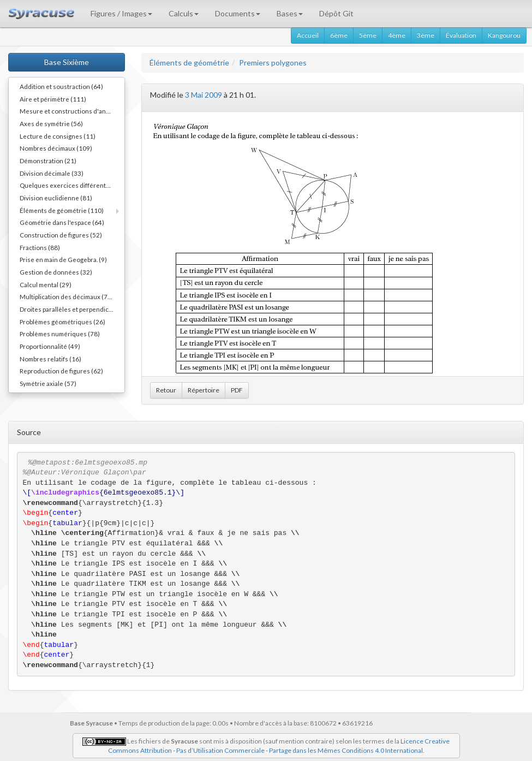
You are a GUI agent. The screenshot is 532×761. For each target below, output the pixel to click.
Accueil (308, 35)
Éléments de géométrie (189, 63)
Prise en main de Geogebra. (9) (63, 259)
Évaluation (461, 35)
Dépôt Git (336, 13)
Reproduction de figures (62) (61, 371)
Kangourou (504, 35)
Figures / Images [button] (121, 13)
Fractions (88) (40, 247)
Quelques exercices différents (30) (71, 185)
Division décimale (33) (52, 173)
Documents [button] (238, 13)
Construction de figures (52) (61, 235)
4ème (397, 35)
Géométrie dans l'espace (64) (62, 222)
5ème (368, 35)
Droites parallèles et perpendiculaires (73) (72, 309)
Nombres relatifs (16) (50, 359)
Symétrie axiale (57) (48, 383)
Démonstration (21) (48, 160)
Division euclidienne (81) (56, 198)
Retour (166, 390)
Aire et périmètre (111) (53, 99)
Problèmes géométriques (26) (62, 322)
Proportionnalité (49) (50, 346)
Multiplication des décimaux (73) (67, 296)
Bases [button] (290, 13)
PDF (237, 390)
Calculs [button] (184, 13)
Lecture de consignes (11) (58, 136)
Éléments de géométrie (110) (62, 210)
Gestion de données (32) (56, 272)
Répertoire (204, 390)
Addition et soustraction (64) (61, 86)
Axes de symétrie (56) (51, 123)
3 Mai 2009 (204, 95)
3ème (426, 35)
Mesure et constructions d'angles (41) (72, 111)
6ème (339, 35)
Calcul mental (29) (46, 284)
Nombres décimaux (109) (56, 148)
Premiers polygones (273, 63)
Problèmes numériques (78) (60, 334)
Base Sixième (67, 62)
